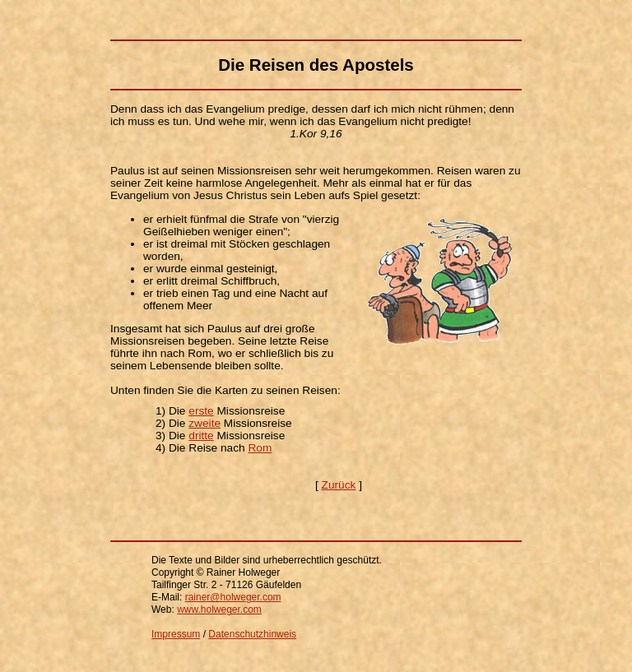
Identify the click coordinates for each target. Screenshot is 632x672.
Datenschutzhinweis (252, 634)
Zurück (339, 485)
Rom (260, 448)
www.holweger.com (219, 609)
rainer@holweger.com (233, 597)
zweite (204, 423)
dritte (201, 436)
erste (201, 411)
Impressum (176, 634)
